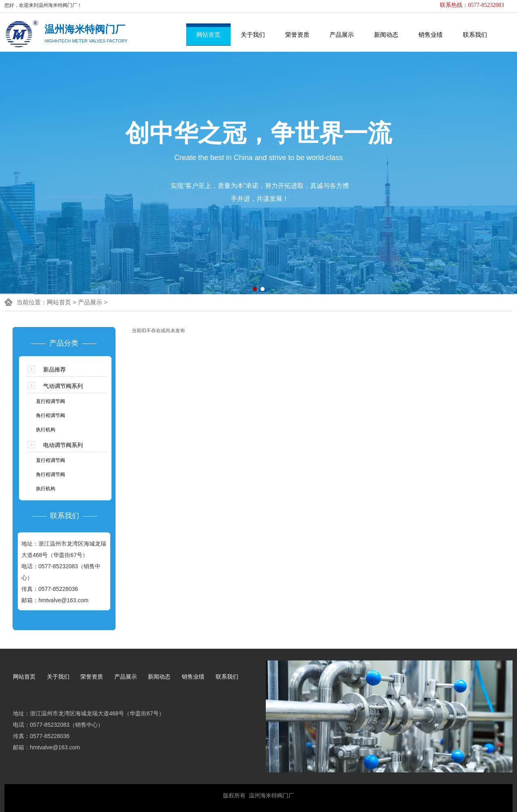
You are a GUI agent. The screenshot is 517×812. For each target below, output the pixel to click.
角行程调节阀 (50, 415)
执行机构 (46, 430)
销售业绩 (431, 35)
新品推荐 (55, 369)
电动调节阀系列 (63, 445)
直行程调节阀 (50, 401)
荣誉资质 (297, 35)
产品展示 (342, 35)
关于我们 (253, 35)
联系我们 (475, 35)
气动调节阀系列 (63, 386)
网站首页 (208, 35)
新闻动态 (386, 35)
